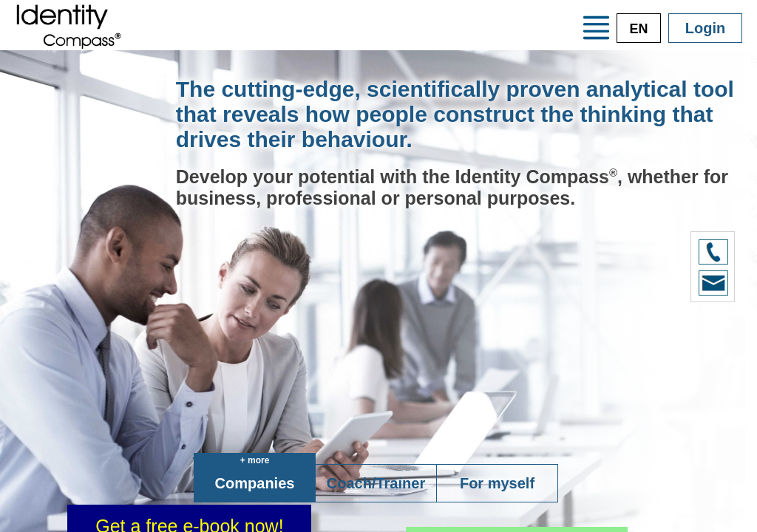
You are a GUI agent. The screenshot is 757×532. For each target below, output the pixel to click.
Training (395, 37)
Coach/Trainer (376, 483)
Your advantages (308, 12)
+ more (255, 460)
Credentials (282, 37)
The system (466, 12)
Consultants (511, 37)
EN (638, 29)
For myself (497, 483)
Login (705, 28)
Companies (255, 483)
